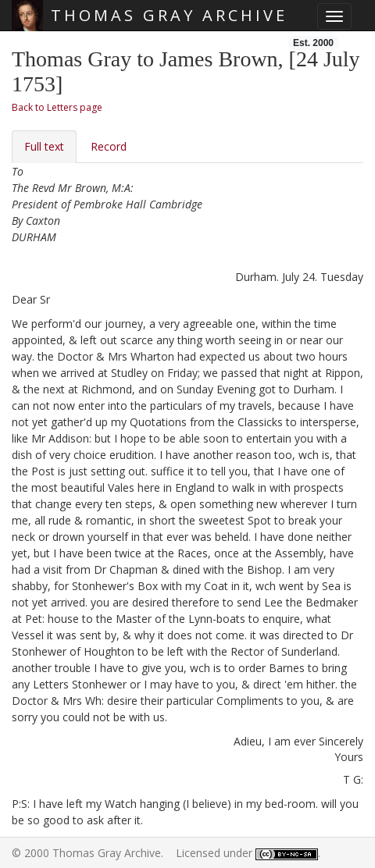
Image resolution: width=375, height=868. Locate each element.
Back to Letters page (57, 107)
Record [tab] (109, 146)
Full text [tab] (44, 146)
